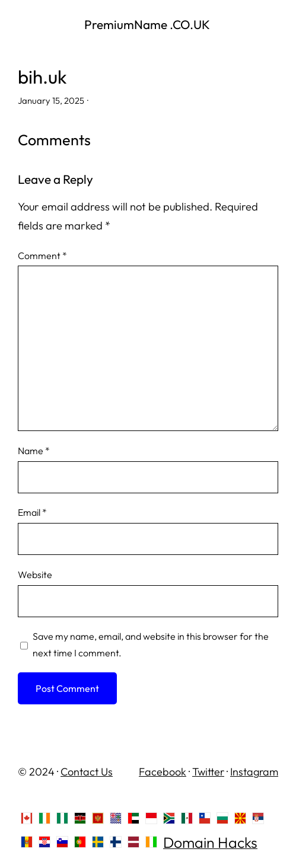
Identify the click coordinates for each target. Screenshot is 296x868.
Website (35, 575)
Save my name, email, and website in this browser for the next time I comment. (151, 644)
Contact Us (87, 772)
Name (34, 451)
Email (32, 512)
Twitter (208, 772)
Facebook (163, 772)
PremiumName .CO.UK (148, 24)
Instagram (254, 772)
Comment (42, 256)
